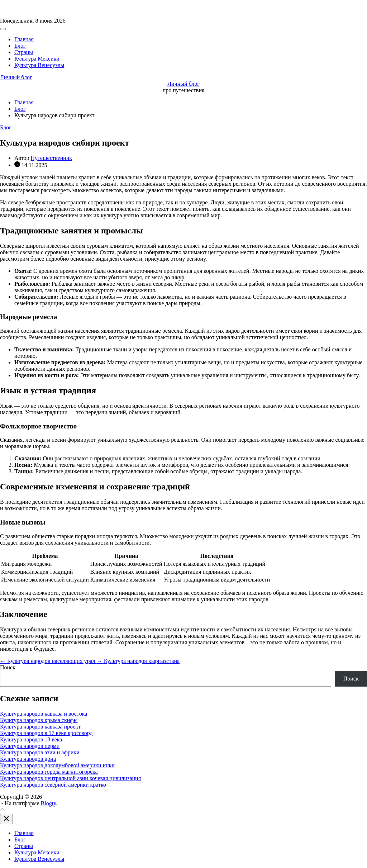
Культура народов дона (28, 759)
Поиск (8, 667)
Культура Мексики (37, 59)
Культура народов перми (30, 746)
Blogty (49, 803)
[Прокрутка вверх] (3, 810)
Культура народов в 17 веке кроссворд (46, 733)
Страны (24, 52)
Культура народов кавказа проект (40, 727)
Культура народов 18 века (31, 739)
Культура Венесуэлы (39, 65)
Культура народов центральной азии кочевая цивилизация (70, 778)
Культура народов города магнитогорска (49, 772)
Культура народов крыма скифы (39, 720)
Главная (24, 39)
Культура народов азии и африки (40, 752)
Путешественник (52, 158)
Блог (20, 46)
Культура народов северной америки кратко (53, 785)
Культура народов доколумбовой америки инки (57, 765)
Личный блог (16, 77)
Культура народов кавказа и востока (44, 714)
